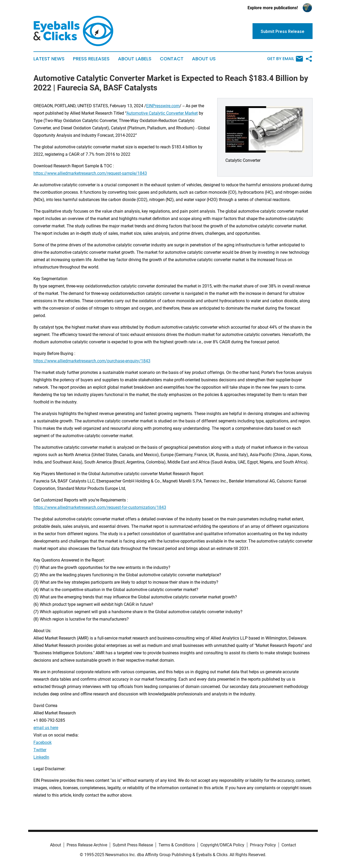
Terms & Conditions (177, 845)
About (56, 845)
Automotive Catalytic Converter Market (162, 113)
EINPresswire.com (163, 106)
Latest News (49, 59)
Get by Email (285, 59)
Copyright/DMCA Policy (222, 845)
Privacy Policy (263, 845)
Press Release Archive (87, 845)
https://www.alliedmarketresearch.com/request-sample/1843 (90, 173)
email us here (46, 728)
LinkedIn (41, 757)
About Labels (135, 59)
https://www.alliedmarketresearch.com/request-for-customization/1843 (100, 507)
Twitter (40, 750)
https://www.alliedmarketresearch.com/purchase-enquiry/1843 (92, 361)
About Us (204, 59)
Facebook (43, 742)
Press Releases (91, 59)
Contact (172, 59)
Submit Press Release (133, 845)
